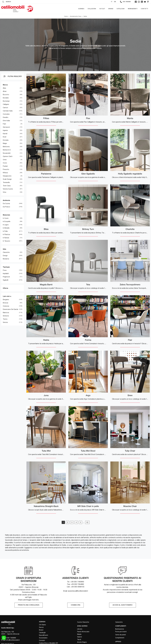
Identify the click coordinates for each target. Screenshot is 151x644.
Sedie (85, 16)
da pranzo (6, 207)
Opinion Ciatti (8, 156)
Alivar (5, 91)
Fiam (4, 124)
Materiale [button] (6, 215)
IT (112, 2)
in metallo (6, 228)
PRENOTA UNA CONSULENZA (29, 605)
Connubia (6, 114)
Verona (5, 322)
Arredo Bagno (82, 642)
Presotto (6, 169)
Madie (79, 634)
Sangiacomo (7, 176)
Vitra (4, 192)
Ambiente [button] (6, 200)
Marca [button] (5, 85)
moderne (6, 259)
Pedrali (5, 166)
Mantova (6, 313)
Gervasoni (6, 127)
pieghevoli (6, 277)
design (5, 256)
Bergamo (6, 300)
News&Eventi (133, 9)
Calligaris (6, 104)
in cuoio (6, 218)
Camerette (119, 622)
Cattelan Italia (8, 111)
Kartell (5, 134)
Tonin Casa (7, 186)
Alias (4, 88)
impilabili (6, 274)
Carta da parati (121, 635)
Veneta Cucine (8, 189)
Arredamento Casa (76, 16)
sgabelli (6, 280)
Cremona (6, 306)
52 (87, 522)
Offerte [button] (6, 288)
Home (66, 16)
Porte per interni (121, 632)
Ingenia (5, 130)
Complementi (120, 638)
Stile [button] (5, 249)
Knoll (5, 137)
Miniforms (6, 147)
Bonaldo (6, 98)
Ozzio (5, 163)
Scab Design (7, 179)
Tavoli (79, 639)
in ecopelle (7, 221)
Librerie (80, 629)
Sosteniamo (43, 638)
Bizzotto (6, 95)
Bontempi (6, 101)
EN (115, 2)
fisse (5, 270)
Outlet (102, 9)
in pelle (5, 231)
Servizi (41, 627)
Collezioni (92, 9)
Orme (5, 160)
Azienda (81, 9)
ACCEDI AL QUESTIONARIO (123, 605)
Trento (5, 319)
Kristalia (6, 140)
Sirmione (6, 316)
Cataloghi (121, 9)
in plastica (6, 234)
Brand (111, 9)
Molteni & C (7, 150)
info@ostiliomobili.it (13, 640)
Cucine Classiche (83, 622)
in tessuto (6, 241)
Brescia (5, 303)
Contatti (144, 9)
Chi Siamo (42, 625)
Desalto (6, 117)
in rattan (6, 238)
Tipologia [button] (6, 267)
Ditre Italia (6, 121)
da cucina (6, 204)
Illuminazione (120, 629)
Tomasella (6, 182)
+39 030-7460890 (10, 638)
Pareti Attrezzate (83, 632)
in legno (6, 225)
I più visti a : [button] (7, 296)
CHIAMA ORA (75, 605)
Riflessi (5, 173)
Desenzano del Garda (10, 309)
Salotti (80, 637)
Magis (5, 143)
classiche (6, 252)
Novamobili (7, 153)
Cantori (5, 108)
